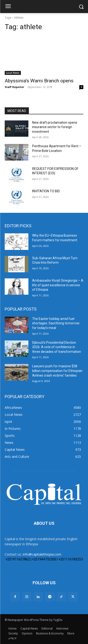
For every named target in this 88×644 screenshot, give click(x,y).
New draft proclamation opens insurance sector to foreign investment (55, 127)
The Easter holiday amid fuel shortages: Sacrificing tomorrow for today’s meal (56, 323)
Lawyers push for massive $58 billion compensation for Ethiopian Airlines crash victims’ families (57, 371)
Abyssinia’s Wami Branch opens (39, 81)
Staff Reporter (14, 87)
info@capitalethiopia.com (42, 554)
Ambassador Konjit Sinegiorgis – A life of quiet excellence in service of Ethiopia (58, 285)
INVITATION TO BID (46, 191)
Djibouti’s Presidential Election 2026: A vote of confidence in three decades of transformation (57, 347)
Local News (13, 73)
